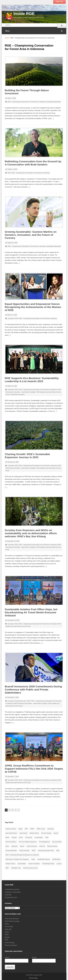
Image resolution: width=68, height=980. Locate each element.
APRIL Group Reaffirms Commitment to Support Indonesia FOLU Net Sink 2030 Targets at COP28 (34, 769)
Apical (7, 932)
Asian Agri (8, 929)
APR (6, 940)
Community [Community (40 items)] (29, 837)
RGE (9, 173)
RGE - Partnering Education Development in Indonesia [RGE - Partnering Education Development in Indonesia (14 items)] (22, 855)
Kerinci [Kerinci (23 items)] (22, 846)
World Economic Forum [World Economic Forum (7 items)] (30, 868)
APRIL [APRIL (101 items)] (32, 829)
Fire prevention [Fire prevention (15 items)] (57, 842)
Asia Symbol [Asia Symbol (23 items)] (23, 833)
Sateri (7, 935)
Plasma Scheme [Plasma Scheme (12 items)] (52, 846)
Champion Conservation (13, 892)
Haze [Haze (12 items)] (7, 846)
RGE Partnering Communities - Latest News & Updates (31, 703)
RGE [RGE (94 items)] (58, 851)
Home (7, 38)
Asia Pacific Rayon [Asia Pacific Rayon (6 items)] (11, 833)
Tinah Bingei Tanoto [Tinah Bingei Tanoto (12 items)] (48, 864)
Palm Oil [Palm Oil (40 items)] (42, 846)
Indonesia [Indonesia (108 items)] (14, 846)
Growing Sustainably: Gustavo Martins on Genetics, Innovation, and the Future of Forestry (31, 235)
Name (7, 957)
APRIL (7, 924)
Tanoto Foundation (11, 945)
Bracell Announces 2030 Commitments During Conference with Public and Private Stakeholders (33, 690)
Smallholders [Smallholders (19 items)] (56, 859)
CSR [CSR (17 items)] (47, 837)
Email (34, 957)
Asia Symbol (9, 927)
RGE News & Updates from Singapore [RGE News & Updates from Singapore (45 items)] (17, 859)
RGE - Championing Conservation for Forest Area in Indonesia (27, 102)
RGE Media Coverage (12, 921)
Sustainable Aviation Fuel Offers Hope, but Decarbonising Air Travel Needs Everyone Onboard (31, 612)
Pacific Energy (10, 943)
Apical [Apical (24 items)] (20, 829)
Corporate (11, 318)
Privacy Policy (33, 978)
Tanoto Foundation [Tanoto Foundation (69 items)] (34, 864)
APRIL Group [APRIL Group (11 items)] (41, 829)
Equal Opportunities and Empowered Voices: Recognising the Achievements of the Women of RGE (33, 307)
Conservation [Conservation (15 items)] (39, 837)
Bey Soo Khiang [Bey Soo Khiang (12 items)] (46, 833)
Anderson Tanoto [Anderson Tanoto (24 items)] (11, 829)
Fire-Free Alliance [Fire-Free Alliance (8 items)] (11, 842)
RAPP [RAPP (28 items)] (34, 851)
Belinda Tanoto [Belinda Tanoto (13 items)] (34, 833)
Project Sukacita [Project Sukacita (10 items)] (24, 851)
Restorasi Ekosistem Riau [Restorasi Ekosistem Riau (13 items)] (46, 851)
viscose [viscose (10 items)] (59, 864)
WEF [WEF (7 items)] (7, 868)
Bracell (7, 937)
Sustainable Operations (54, 102)
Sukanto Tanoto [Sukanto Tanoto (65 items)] (10, 864)
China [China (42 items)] (21, 837)
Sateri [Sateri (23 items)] (33, 859)
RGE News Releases (12, 919)
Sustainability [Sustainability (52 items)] (22, 864)
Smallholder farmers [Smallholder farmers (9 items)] (44, 859)
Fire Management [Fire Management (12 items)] (44, 842)
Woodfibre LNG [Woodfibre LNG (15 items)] (16, 868)
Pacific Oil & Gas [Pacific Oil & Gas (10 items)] (32, 846)
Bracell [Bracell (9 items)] (56, 833)
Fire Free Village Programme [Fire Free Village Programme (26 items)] (28, 842)
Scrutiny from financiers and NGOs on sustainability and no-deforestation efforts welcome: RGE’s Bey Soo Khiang (31, 533)
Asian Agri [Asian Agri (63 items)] (51, 829)
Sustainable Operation (12, 889)
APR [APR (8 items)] (26, 829)
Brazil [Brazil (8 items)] (7, 837)
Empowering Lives (21, 701)
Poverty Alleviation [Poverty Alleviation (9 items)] (11, 851)
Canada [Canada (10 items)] (14, 837)
